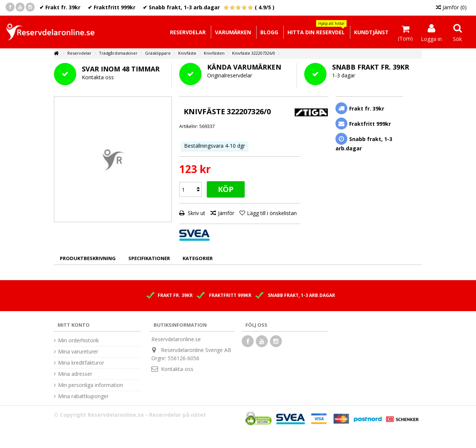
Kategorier (198, 258)
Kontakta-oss (177, 369)
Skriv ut (196, 213)
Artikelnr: (189, 126)
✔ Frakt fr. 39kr (60, 7)
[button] (316, 32)
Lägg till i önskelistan (272, 213)
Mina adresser (75, 374)
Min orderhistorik (78, 340)
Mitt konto (74, 325)
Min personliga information (91, 385)
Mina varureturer (78, 352)
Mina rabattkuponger (83, 396)
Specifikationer (149, 258)
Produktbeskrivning (88, 258)
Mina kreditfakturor (81, 363)
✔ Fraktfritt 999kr (112, 7)
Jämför (226, 213)
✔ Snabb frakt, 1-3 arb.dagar (181, 7)
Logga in (431, 38)
